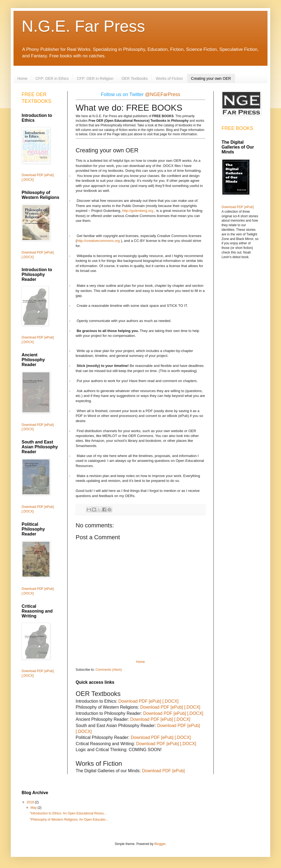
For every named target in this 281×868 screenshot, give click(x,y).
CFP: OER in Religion (95, 78)
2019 (31, 802)
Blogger (160, 844)
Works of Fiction (169, 78)
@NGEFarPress (163, 94)
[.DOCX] (170, 701)
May (34, 808)
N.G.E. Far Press (83, 26)
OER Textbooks (135, 78)
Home (22, 78)
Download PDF (133, 701)
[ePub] (155, 701)
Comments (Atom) (108, 670)
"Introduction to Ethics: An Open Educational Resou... (68, 813)
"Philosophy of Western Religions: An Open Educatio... (69, 820)
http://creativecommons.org (98, 241)
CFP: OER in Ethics (52, 78)
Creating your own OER (211, 78)
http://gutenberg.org (138, 211)
